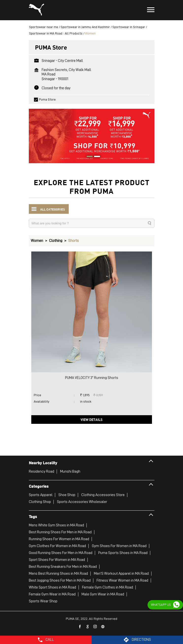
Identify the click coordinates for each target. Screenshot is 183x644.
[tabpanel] (92, 134)
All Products (74, 33)
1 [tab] (88, 157)
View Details (91, 419)
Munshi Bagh (70, 471)
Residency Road (42, 471)
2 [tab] (95, 157)
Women (37, 241)
